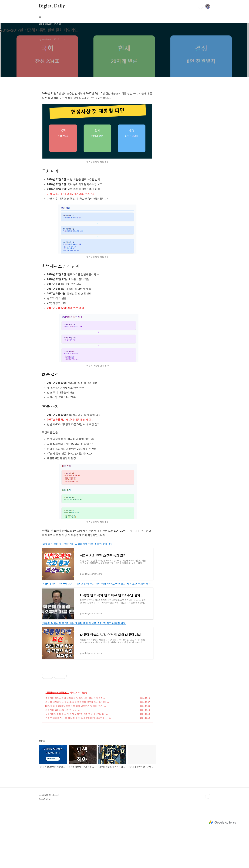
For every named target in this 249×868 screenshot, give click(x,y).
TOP (208, 796)
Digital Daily (52, 6)
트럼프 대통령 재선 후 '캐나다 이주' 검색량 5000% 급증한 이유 (76, 718)
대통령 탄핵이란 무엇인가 (57, 692)
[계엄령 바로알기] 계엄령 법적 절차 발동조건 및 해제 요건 (74, 706)
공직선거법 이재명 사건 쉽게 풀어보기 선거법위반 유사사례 (75, 714)
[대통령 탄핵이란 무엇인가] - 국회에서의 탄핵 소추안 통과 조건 (78, 544)
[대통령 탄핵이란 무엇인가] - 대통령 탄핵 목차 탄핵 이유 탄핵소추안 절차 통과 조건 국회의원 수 (97, 584)
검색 (200, 6)
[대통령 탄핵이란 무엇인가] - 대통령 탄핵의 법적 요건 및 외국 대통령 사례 (84, 623)
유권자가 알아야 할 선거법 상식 (61, 710)
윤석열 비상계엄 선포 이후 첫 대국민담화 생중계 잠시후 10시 (76, 702)
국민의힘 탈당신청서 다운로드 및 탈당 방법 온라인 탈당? (74, 698)
